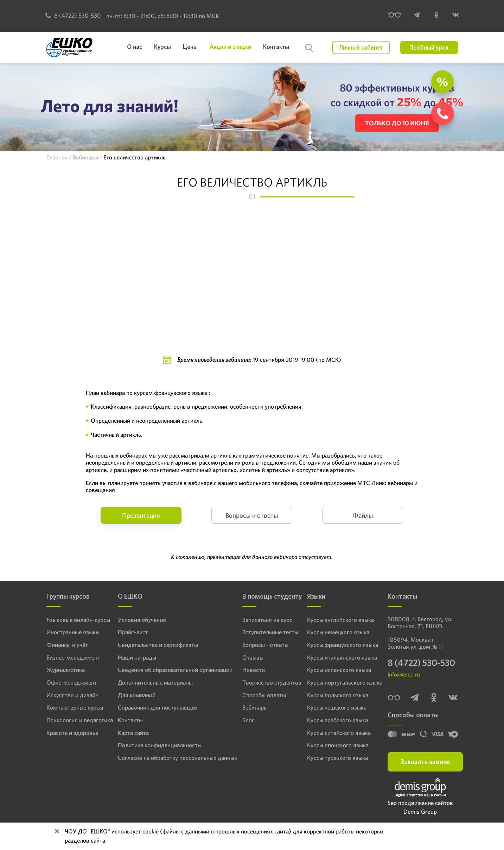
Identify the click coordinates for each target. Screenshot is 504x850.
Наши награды (134, 657)
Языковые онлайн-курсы (75, 620)
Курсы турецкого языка (334, 757)
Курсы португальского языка (341, 682)
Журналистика (63, 670)
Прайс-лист (131, 632)
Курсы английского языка (337, 620)
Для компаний (134, 695)
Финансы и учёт (65, 645)
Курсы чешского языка (334, 707)
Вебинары (246, 707)
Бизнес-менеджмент (70, 657)
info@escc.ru (404, 676)
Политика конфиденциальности (154, 745)
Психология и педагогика (75, 720)
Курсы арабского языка (334, 720)
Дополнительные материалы (151, 682)
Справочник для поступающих (152, 707)
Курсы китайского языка (336, 732)
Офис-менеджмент (69, 682)
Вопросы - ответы (255, 645)
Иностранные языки (70, 632)
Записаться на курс (257, 620)
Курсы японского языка (335, 745)
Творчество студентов (261, 682)
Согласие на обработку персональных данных (170, 757)
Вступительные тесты (260, 632)
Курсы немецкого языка (335, 632)
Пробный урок (429, 48)
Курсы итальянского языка (339, 657)
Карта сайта (131, 732)
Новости (245, 670)
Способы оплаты (254, 695)
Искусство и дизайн (69, 695)
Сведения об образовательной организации (168, 670)
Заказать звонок (425, 763)
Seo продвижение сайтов (420, 804)
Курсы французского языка (339, 645)
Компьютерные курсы (72, 707)
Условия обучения (139, 620)
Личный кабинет (361, 48)
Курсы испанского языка (336, 670)
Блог (240, 720)
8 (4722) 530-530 (73, 15)
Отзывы (244, 657)
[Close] (57, 832)
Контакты (129, 720)
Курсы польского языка (335, 695)
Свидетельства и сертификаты (152, 645)
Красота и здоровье (69, 732)
